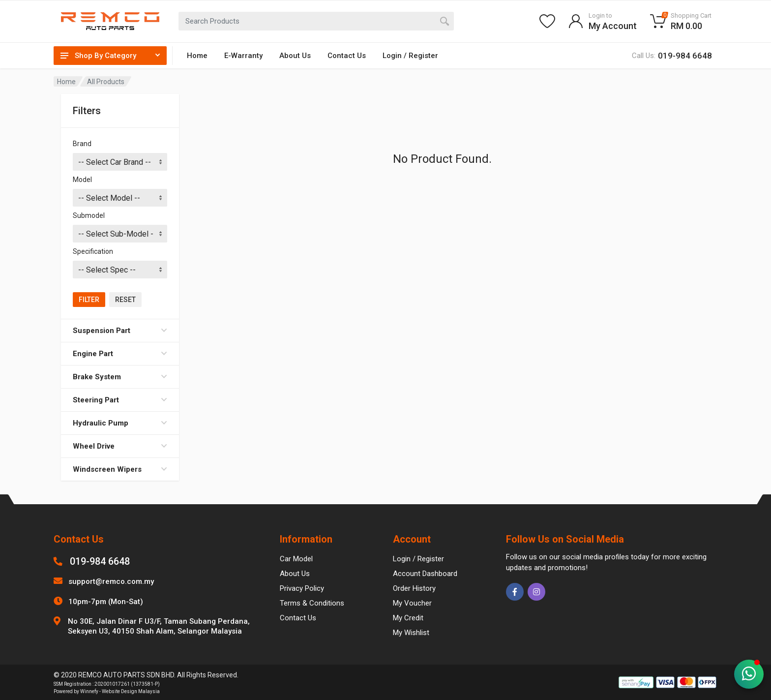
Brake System (120, 377)
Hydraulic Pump (120, 423)
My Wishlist (411, 633)
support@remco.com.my (111, 581)
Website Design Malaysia (131, 691)
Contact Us (347, 56)
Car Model (296, 559)
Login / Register (410, 56)
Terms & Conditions (312, 603)
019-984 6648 (100, 561)
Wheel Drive (120, 446)
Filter (89, 300)
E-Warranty (243, 56)
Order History (414, 588)
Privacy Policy (302, 588)
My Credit (408, 618)
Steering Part (120, 400)
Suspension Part (120, 331)
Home (197, 56)
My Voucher (412, 603)
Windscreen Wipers (120, 469)
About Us (295, 56)
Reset (125, 300)
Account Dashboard (425, 574)
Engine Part (120, 354)
